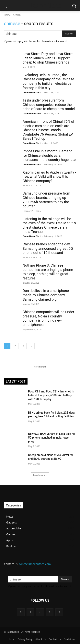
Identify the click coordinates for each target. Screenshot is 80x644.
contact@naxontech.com (35, 564)
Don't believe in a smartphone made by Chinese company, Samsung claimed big (46, 295)
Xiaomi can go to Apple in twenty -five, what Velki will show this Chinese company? (49, 177)
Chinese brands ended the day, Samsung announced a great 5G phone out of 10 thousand (48, 248)
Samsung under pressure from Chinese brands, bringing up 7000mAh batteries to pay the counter (46, 200)
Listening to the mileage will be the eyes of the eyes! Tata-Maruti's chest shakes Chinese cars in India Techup (49, 225)
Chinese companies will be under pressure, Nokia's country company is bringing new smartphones (48, 318)
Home (7, 15)
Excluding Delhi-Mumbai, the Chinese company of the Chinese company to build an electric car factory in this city (48, 81)
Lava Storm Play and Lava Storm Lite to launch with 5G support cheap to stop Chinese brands (48, 58)
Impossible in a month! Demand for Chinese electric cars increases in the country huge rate (49, 155)
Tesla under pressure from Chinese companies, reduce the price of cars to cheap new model (49, 104)
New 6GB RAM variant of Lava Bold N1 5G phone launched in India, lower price (52, 438)
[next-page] (31, 346)
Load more (40, 475)
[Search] (69, 34)
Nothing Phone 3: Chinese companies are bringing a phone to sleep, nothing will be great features (48, 272)
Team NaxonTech (32, 92)
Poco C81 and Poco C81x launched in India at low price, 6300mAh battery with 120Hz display (51, 395)
